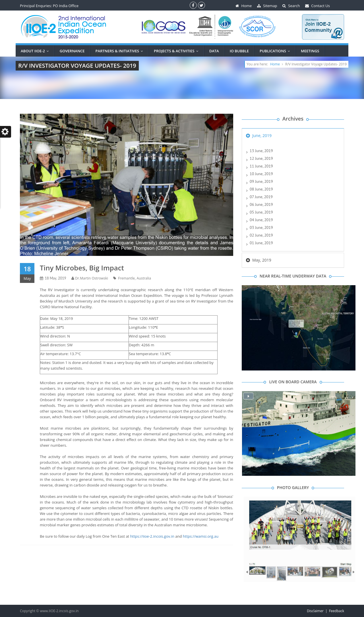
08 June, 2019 (261, 189)
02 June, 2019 (261, 235)
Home (275, 64)
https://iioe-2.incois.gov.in (152, 536)
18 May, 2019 (55, 278)
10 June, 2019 (261, 174)
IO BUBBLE (239, 51)
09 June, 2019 (261, 181)
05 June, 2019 (261, 212)
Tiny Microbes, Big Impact (82, 268)
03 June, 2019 (261, 227)
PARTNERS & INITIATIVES (121, 51)
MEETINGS (310, 51)
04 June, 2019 (261, 220)
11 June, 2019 (261, 166)
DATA (214, 51)
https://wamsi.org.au (201, 536)
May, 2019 (262, 260)
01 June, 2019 (261, 243)
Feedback (337, 611)
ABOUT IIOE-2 (36, 51)
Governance (72, 51)
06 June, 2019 (261, 204)
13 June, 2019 (261, 151)
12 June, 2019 (261, 158)
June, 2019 (262, 135)
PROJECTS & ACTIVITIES (177, 51)
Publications (276, 51)
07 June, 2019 (261, 197)
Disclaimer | (318, 611)
